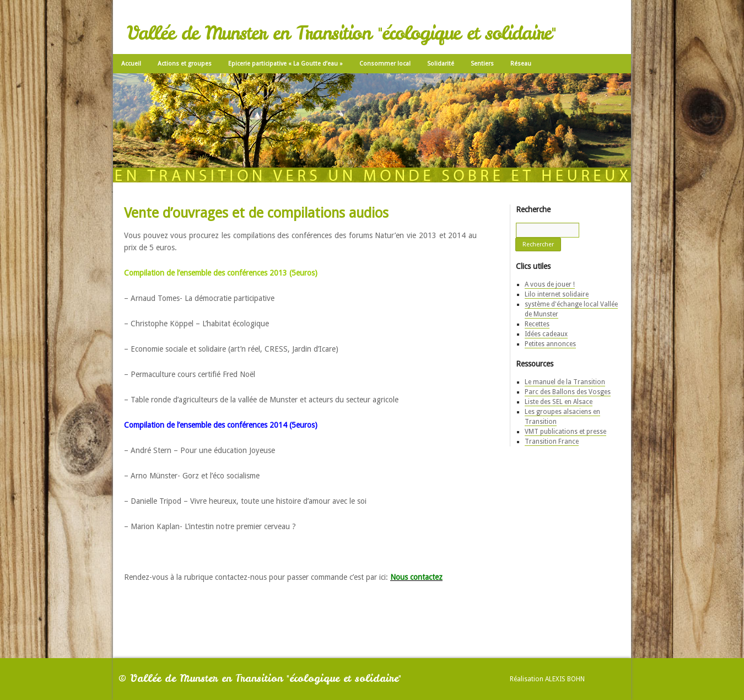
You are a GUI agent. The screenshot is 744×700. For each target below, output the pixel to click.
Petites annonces (550, 344)
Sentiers (482, 64)
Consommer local (385, 64)
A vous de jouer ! (550, 284)
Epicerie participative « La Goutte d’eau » (285, 64)
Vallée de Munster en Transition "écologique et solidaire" (341, 33)
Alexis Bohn (565, 679)
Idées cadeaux (546, 334)
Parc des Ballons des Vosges (568, 392)
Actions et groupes (185, 64)
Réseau (521, 64)
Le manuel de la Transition (565, 382)
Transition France (552, 441)
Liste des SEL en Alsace (559, 402)
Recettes (537, 324)
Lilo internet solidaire (557, 294)
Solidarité (441, 64)
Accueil (131, 64)
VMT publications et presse (565, 432)
